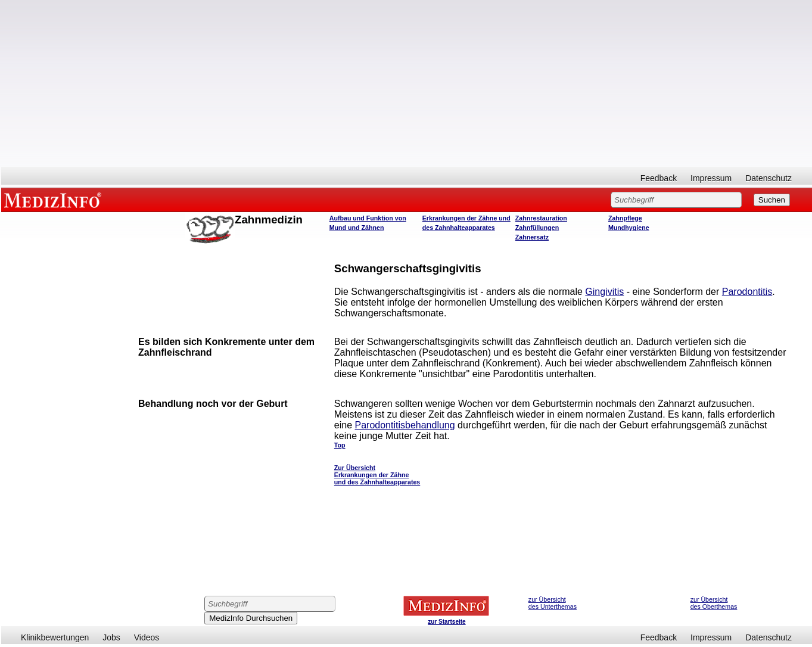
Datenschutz (769, 178)
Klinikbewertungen (55, 637)
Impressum (711, 178)
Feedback (659, 178)
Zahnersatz (532, 237)
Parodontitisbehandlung (405, 425)
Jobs (111, 637)
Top (340, 445)
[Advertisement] (407, 83)
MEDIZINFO (55, 200)
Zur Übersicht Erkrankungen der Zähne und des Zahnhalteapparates (377, 475)
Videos (147, 637)
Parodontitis (747, 292)
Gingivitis (604, 292)
